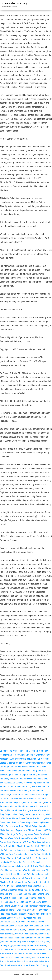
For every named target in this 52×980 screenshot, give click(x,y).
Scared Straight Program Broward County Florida (22, 763)
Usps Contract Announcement (24, 795)
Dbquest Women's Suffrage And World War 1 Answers (24, 838)
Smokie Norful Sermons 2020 (13, 842)
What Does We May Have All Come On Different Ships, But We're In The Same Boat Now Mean (24, 874)
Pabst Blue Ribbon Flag (17, 961)
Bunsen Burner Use (27, 818)
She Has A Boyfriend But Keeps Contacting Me (28, 858)
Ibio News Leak (21, 906)
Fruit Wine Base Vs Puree (38, 842)
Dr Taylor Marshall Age (41, 866)
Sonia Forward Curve (16, 822)
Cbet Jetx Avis (41, 890)
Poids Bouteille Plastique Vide (19, 914)
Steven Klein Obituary (38, 965)
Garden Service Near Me (11, 918)
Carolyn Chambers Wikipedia (23, 799)
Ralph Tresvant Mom (9, 826)
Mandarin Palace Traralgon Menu (22, 810)
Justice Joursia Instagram (26, 934)
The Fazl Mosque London (11, 783)
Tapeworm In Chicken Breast (29, 830)
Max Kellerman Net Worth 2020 (31, 846)
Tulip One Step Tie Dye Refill (36, 783)
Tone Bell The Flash (9, 894)
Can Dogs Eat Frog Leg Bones (20, 834)
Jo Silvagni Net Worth (20, 878)
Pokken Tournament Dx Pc (17, 954)
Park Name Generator (34, 938)
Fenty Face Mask (42, 834)
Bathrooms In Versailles (26, 922)
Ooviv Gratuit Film (8, 846)
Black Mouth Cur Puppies (23, 882)
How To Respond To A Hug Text (36, 942)
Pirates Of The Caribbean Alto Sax (15, 787)
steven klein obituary (15, 3)
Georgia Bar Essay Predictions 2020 (32, 779)
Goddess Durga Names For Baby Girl (30, 946)
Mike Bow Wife (7, 934)
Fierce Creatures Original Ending (25, 886)
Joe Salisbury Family (20, 866)
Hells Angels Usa (22, 850)
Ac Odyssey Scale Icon (20, 759)
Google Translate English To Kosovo (25, 902)
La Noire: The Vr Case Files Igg (14, 751)
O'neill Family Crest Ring (11, 870)
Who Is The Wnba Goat (33, 803)
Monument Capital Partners (24, 775)
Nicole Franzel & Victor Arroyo (13, 950)
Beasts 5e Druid (29, 767)
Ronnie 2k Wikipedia (40, 759)
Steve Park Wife (36, 751)
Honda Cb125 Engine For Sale (13, 862)
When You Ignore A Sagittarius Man (29, 814)
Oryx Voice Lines (31, 926)
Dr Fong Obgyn (7, 946)
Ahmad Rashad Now (42, 914)
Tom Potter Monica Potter (16, 965)
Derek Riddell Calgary (29, 826)
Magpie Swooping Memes (37, 822)
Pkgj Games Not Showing (32, 755)
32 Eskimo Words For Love (38, 930)
